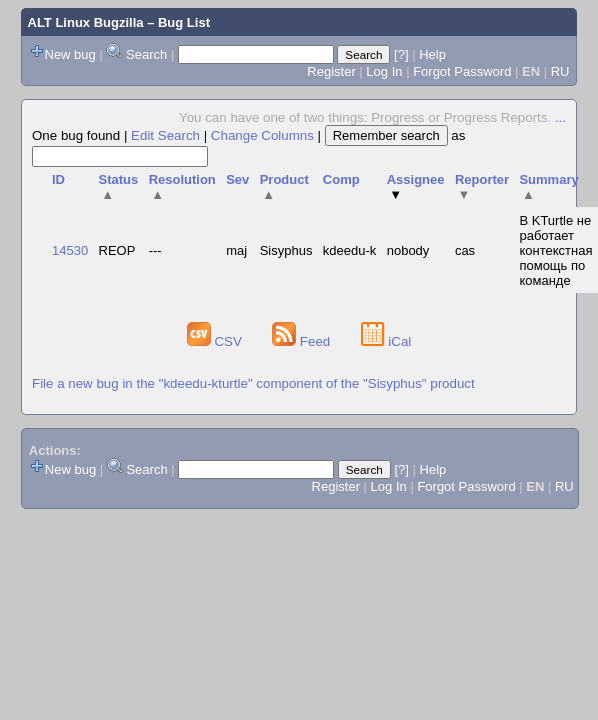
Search (146, 54)
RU (560, 71)
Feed (303, 341)
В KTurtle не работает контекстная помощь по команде (555, 250)
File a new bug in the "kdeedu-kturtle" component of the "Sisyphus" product (253, 383)
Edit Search (165, 135)
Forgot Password (462, 71)
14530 (70, 250)
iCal (386, 341)
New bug (70, 54)
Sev (237, 179)
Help (432, 54)
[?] (401, 54)
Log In (384, 71)
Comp (341, 179)
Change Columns (262, 135)
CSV (216, 341)
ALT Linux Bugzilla (86, 22)
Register (331, 71)
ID (58, 179)
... (560, 117)
